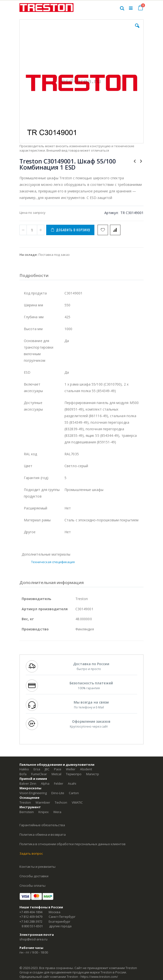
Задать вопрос (31, 853)
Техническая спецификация (53, 562)
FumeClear (39, 774)
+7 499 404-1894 (31, 912)
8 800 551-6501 (32, 926)
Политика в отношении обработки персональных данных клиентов (72, 844)
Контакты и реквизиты (37, 867)
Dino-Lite (58, 793)
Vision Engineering (33, 793)
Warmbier (43, 802)
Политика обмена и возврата (43, 834)
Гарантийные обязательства (42, 825)
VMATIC (77, 802)
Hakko (24, 769)
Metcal (56, 774)
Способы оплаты (32, 885)
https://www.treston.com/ (99, 977)
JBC (47, 769)
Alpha (45, 783)
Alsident (86, 769)
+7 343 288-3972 (31, 921)
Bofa (23, 774)
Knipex (44, 812)
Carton (74, 793)
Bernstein (27, 812)
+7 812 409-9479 (31, 917)
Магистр (93, 774)
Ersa (37, 769)
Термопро (74, 774)
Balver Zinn (28, 783)
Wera (57, 812)
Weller (71, 769)
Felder (59, 783)
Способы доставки (34, 876)
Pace (58, 769)
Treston (25, 802)
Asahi (72, 783)
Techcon (61, 802)
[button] (137, 29)
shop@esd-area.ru (33, 939)
